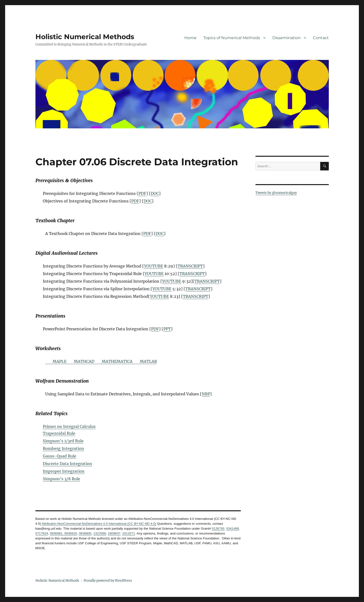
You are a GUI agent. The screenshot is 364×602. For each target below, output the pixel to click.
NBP (206, 394)
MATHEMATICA (117, 361)
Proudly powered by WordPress (108, 581)
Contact (321, 38)
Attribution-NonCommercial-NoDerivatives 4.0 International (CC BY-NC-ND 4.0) (99, 524)
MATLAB (148, 361)
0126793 (218, 529)
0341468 (232, 529)
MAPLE (60, 361)
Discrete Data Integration (67, 464)
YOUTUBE (154, 266)
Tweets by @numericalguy (276, 193)
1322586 (100, 533)
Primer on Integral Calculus (69, 426)
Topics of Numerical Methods (232, 38)
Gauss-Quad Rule (60, 456)
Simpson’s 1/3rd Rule (63, 441)
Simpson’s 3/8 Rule (61, 479)
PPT (167, 329)
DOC (155, 193)
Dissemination (287, 38)
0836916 (70, 533)
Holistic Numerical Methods (85, 37)
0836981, (57, 533)
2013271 (129, 533)
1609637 (114, 533)
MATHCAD (84, 361)
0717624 (42, 533)
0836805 (85, 533)
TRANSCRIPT (190, 266)
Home (190, 38)
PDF (142, 193)
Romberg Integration (63, 448)
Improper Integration (64, 471)
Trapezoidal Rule (59, 433)
